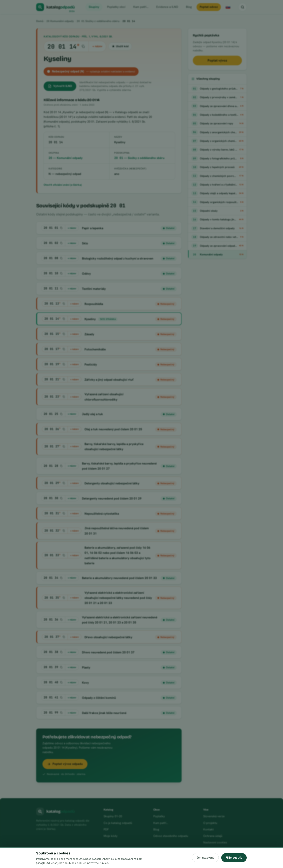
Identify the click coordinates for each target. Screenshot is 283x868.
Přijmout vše (234, 858)
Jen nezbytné (205, 858)
